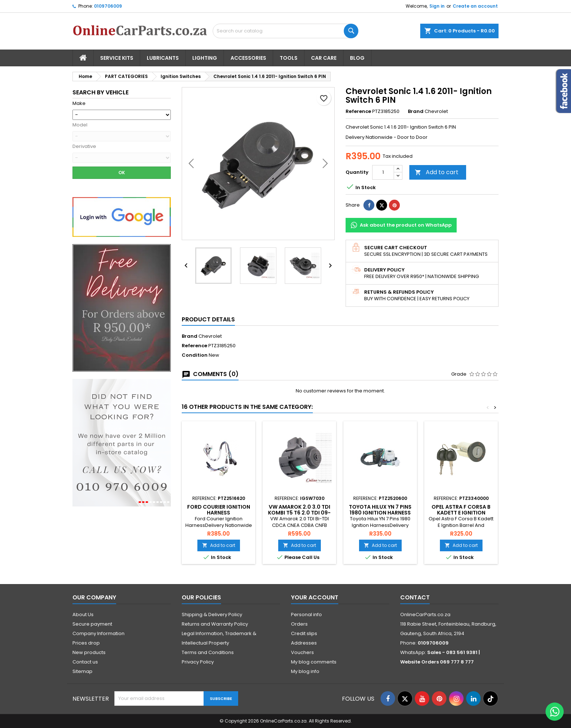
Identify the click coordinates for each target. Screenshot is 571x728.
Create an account (475, 6)
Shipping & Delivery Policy (212, 615)
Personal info (306, 615)
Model (80, 125)
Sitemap (82, 671)
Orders (299, 624)
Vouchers (302, 652)
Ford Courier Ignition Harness (219, 510)
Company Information (99, 633)
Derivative (84, 146)
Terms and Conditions (208, 652)
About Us (83, 615)
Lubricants (163, 58)
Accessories (248, 58)
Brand (416, 111)
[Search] (285, 31)
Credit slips (304, 633)
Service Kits (117, 58)
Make (79, 103)
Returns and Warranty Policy (215, 624)
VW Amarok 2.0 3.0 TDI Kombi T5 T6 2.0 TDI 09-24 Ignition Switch (299, 513)
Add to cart (437, 172)
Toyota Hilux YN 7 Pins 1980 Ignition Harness (380, 510)
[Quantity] (383, 172)
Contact (415, 597)
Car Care (324, 58)
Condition (195, 355)
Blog (357, 58)
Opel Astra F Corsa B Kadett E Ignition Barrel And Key (461, 513)
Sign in (437, 6)
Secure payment (92, 624)
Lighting (205, 58)
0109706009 (108, 6)
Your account (315, 597)
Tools (289, 58)
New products (89, 652)
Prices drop (86, 643)
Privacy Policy (198, 662)
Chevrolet (210, 336)
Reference (358, 111)
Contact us (85, 662)
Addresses (304, 643)
